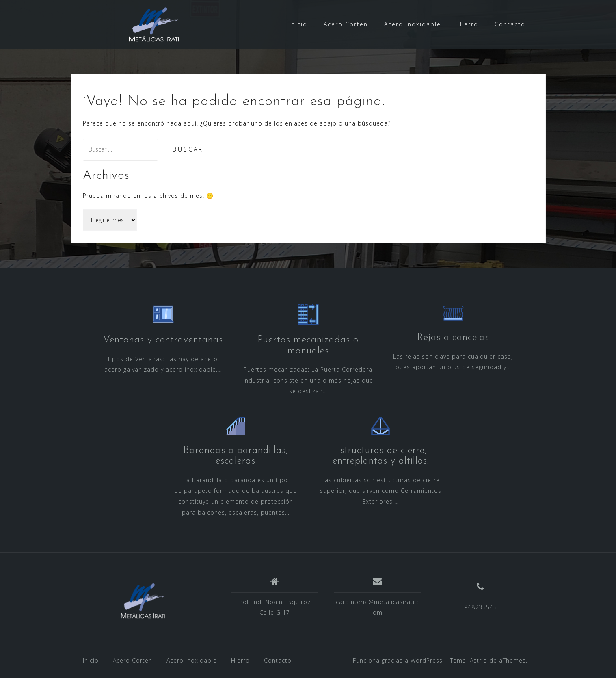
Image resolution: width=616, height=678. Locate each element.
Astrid (479, 660)
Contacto (510, 24)
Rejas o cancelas (453, 338)
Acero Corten (346, 24)
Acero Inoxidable (413, 24)
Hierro (468, 24)
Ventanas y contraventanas (163, 340)
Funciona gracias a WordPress (398, 660)
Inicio (298, 24)
